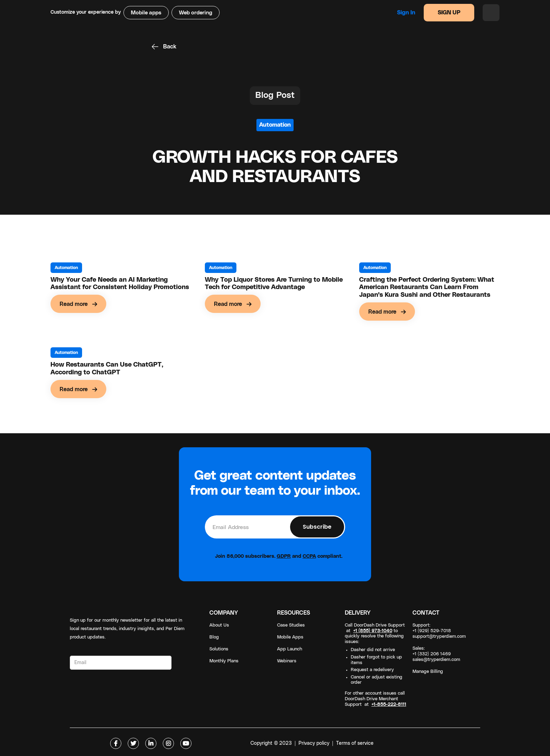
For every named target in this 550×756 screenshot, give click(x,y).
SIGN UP (449, 13)
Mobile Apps (290, 637)
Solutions (219, 649)
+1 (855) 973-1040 (373, 631)
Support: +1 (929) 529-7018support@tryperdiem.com (439, 631)
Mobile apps (146, 13)
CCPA (309, 556)
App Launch (290, 649)
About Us (219, 625)
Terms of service (355, 743)
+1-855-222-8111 (389, 705)
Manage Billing (428, 672)
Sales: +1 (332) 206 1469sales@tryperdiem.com (436, 654)
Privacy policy (314, 743)
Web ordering (196, 13)
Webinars (287, 661)
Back (170, 47)
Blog (214, 637)
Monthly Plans (224, 661)
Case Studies (291, 625)
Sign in (406, 13)
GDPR (284, 556)
